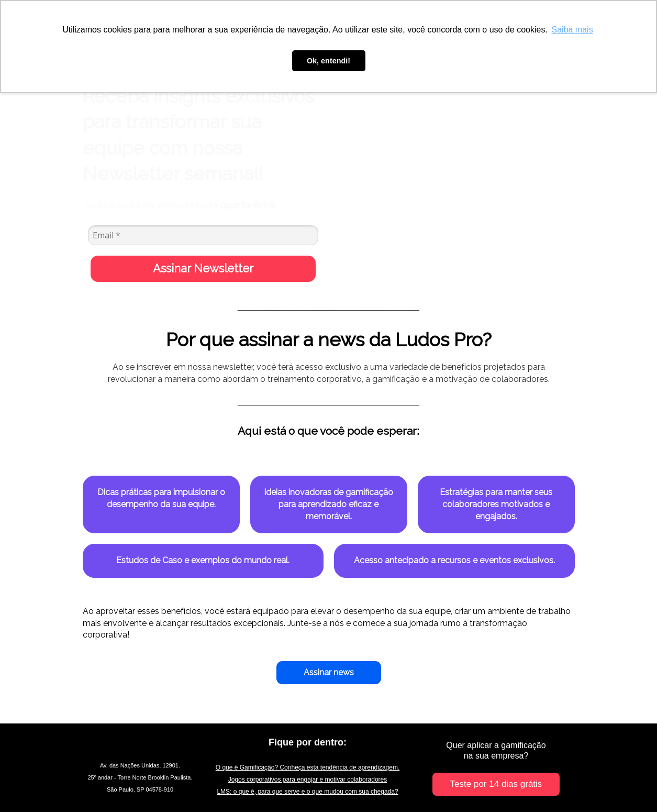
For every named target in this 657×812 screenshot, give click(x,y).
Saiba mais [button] (572, 30)
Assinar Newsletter (203, 268)
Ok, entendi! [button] (328, 61)
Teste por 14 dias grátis (496, 784)
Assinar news (329, 672)
